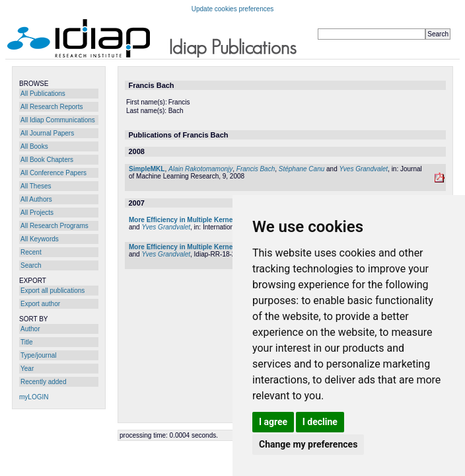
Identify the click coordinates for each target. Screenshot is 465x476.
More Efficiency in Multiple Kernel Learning (197, 220)
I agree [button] (273, 422)
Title (27, 342)
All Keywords (40, 239)
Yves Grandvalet (364, 169)
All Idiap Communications (58, 120)
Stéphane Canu (302, 169)
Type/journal (38, 355)
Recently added (44, 382)
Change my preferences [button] (308, 444)
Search (31, 265)
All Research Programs (54, 226)
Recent (31, 252)
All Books (34, 146)
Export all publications (53, 291)
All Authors (36, 199)
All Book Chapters (47, 160)
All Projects (37, 213)
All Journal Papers (47, 133)
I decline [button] (320, 422)
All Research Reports (52, 107)
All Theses (36, 186)
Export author (40, 304)
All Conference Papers (54, 173)
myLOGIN (34, 397)
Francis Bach (256, 169)
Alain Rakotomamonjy (200, 169)
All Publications (43, 94)
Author (30, 329)
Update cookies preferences (233, 9)
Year (27, 369)
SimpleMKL (147, 169)
